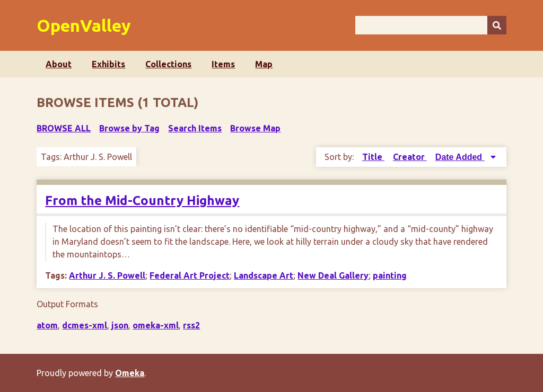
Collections (168, 64)
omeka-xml (156, 325)
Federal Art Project (190, 275)
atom (47, 325)
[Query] (431, 25)
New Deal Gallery (333, 275)
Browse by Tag (129, 128)
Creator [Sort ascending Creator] (410, 157)
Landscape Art (264, 275)
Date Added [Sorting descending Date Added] (460, 157)
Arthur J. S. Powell (107, 275)
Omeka (130, 373)
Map (264, 64)
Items (223, 64)
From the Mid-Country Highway (142, 201)
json (120, 325)
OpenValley (84, 25)
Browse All (64, 128)
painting (390, 275)
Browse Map (255, 128)
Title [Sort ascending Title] (373, 157)
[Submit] (497, 25)
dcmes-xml (85, 325)
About (59, 64)
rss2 (191, 325)
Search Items (195, 128)
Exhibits (108, 64)
